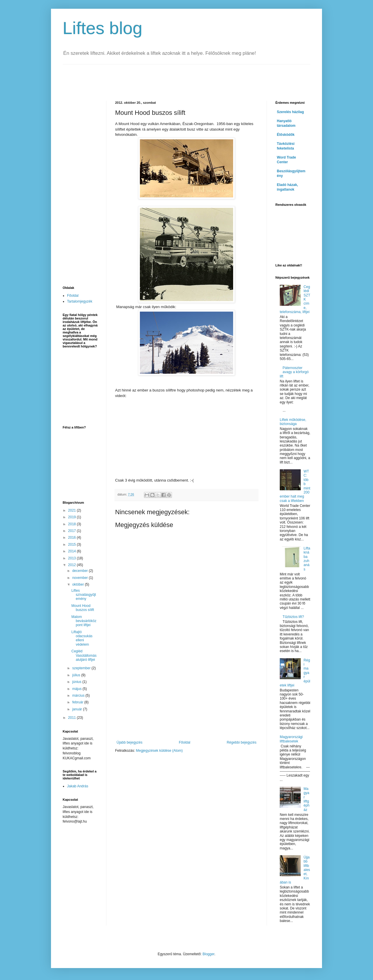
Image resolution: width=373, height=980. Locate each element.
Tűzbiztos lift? (293, 617)
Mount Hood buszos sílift (83, 608)
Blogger (209, 954)
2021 (73, 510)
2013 (73, 558)
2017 (73, 531)
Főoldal (185, 742)
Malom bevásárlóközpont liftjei (84, 621)
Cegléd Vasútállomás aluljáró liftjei (84, 655)
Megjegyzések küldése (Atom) (159, 751)
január (78, 709)
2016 (73, 538)
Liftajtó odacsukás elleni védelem (82, 638)
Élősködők (286, 135)
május (77, 689)
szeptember (82, 668)
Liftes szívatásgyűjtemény (84, 595)
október (79, 584)
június (77, 682)
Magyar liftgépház (307, 799)
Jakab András (78, 786)
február (78, 702)
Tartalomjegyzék (80, 301)
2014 (73, 551)
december (81, 571)
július (77, 675)
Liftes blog (103, 28)
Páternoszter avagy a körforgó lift (294, 372)
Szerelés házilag (290, 112)
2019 (73, 517)
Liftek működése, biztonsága (293, 422)
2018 (73, 524)
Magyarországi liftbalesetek (291, 739)
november (81, 578)
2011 (73, 718)
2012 (73, 565)
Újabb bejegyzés (130, 742)
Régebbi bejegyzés (242, 742)
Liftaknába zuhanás (307, 559)
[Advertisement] (169, 78)
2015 (73, 545)
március (79, 696)
